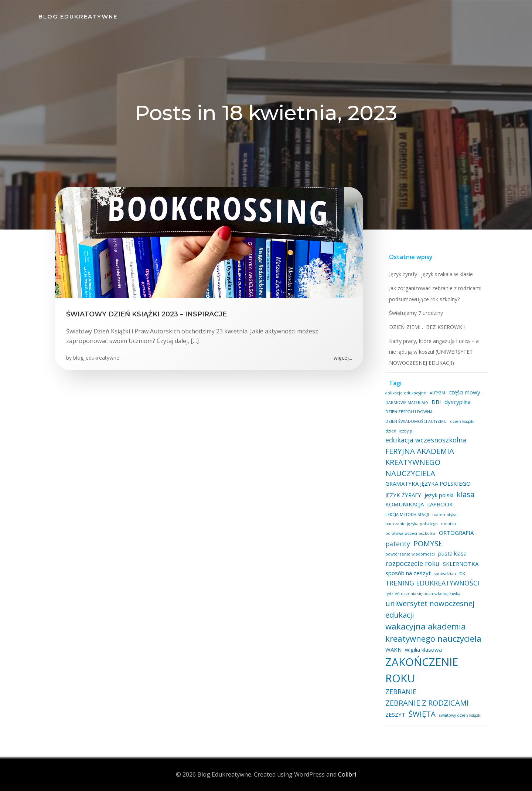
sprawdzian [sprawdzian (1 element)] (445, 574)
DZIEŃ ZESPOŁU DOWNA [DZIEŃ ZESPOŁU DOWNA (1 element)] (409, 412)
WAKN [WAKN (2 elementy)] (393, 649)
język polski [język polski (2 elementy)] (439, 495)
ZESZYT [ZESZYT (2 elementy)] (395, 714)
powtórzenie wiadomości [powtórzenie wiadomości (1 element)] (410, 554)
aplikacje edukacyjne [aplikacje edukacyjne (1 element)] (406, 393)
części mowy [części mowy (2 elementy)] (464, 392)
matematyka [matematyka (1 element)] (444, 515)
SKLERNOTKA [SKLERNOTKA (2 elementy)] (461, 564)
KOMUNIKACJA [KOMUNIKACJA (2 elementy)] (405, 504)
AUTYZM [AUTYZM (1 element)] (437, 393)
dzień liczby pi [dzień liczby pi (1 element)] (399, 431)
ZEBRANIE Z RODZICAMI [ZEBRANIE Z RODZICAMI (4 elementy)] (427, 703)
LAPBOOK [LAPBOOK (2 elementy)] (440, 504)
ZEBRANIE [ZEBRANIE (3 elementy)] (401, 692)
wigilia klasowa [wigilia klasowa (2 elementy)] (423, 649)
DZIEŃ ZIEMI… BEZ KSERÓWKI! (427, 327)
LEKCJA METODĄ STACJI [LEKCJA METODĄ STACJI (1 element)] (407, 515)
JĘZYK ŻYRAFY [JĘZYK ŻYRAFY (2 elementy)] (403, 495)
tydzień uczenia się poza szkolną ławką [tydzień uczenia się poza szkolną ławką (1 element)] (423, 594)
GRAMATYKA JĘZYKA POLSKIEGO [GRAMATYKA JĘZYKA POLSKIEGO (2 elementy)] (428, 483)
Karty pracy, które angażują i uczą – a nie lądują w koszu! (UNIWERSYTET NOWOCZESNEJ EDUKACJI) (434, 352)
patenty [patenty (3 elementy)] (398, 544)
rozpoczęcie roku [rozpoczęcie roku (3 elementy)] (412, 563)
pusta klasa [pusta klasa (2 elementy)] (452, 553)
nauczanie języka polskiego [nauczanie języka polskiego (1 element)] (412, 524)
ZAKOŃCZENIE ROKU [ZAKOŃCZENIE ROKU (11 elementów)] (422, 670)
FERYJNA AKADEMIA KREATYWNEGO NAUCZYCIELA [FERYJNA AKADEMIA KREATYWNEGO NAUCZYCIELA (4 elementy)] (420, 462)
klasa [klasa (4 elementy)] (465, 494)
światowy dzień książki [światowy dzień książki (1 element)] (460, 715)
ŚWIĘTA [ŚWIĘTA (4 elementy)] (422, 714)
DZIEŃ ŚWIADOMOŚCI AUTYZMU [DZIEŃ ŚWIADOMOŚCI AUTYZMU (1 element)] (416, 421)
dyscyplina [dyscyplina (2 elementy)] (458, 402)
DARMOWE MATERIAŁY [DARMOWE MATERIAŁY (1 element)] (407, 403)
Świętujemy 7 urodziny (416, 313)
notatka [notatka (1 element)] (449, 524)
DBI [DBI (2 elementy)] (436, 402)
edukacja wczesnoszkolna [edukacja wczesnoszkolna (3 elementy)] (426, 440)
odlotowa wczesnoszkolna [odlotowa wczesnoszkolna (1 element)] (410, 533)
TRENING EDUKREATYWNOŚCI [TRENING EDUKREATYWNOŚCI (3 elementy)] (432, 583)
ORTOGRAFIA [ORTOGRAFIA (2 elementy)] (456, 533)
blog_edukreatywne (96, 358)
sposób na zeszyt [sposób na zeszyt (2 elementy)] (408, 573)
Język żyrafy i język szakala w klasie (431, 274)
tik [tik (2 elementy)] (462, 573)
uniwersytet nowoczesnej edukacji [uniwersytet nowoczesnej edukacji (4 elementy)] (430, 609)
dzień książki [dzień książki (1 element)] (462, 421)
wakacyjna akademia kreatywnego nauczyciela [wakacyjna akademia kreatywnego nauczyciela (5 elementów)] (433, 632)
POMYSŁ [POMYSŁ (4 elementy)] (428, 543)
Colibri (347, 774)
